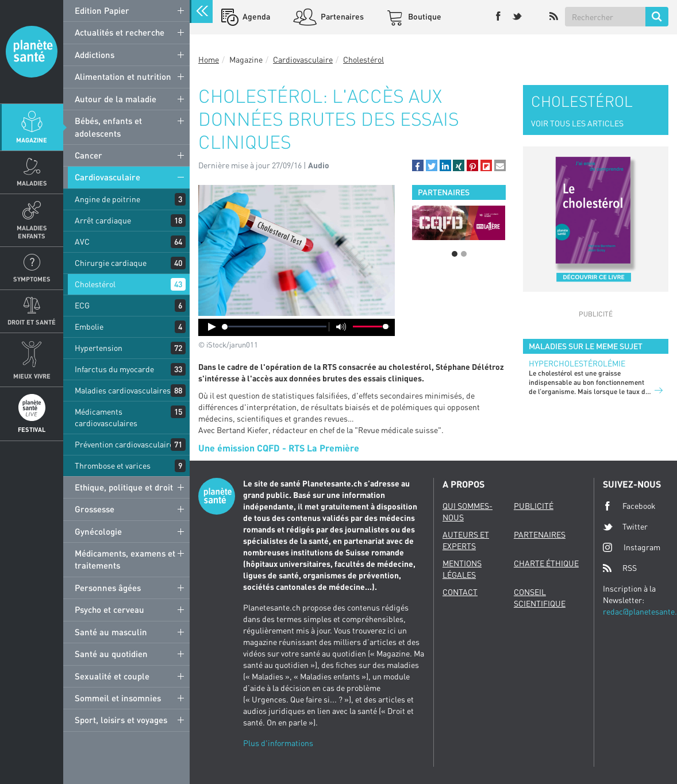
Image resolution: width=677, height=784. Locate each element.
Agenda (255, 16)
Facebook (629, 506)
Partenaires (341, 16)
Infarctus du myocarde (114, 369)
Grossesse (95, 509)
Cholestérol (95, 284)
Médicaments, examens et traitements (125, 559)
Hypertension (99, 348)
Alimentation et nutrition (123, 76)
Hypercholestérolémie (577, 363)
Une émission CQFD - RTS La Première (279, 448)
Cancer (89, 155)
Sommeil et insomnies (118, 698)
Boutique (424, 16)
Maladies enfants (32, 231)
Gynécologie (98, 531)
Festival (32, 429)
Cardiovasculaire (107, 177)
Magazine (32, 140)
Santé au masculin (111, 632)
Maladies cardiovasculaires (123, 390)
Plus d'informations (278, 743)
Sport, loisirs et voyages (121, 720)
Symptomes (32, 279)
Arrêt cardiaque (103, 220)
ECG (82, 305)
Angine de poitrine (107, 199)
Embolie (89, 327)
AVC (82, 242)
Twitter (625, 527)
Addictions (95, 55)
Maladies (32, 183)
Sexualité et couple (112, 676)
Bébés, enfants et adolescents (108, 127)
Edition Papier (102, 10)
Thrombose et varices (113, 466)
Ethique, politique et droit (124, 487)
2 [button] (464, 254)
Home (209, 59)
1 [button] (455, 254)
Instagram (632, 547)
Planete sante (32, 52)
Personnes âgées (108, 588)
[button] (418, 165)
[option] (459, 223)
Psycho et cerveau (109, 609)
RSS (620, 568)
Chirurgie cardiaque (111, 263)
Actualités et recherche (120, 32)
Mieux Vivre (32, 376)
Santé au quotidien (111, 654)
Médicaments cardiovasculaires (106, 417)
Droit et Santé (32, 322)
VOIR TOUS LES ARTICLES (577, 123)
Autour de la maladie (116, 99)
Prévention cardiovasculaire (124, 444)
